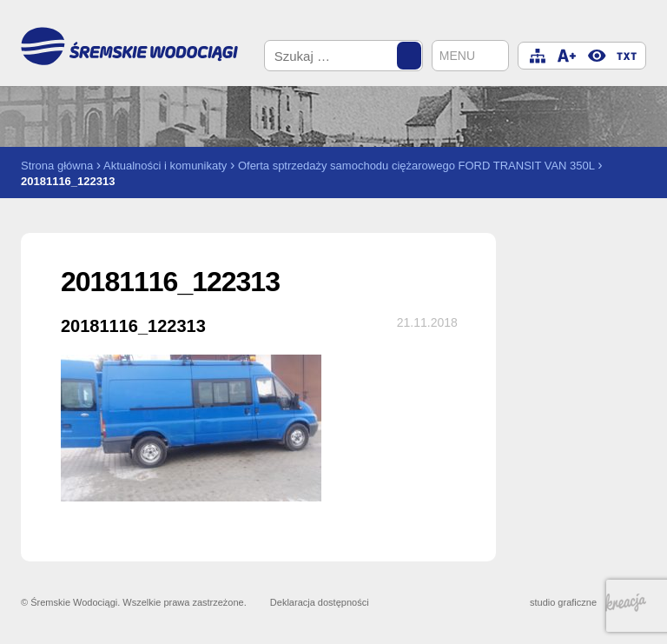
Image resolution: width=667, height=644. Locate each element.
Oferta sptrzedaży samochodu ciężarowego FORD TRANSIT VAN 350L (416, 166)
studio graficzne (588, 602)
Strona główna (57, 166)
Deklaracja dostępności (320, 602)
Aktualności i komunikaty (165, 166)
